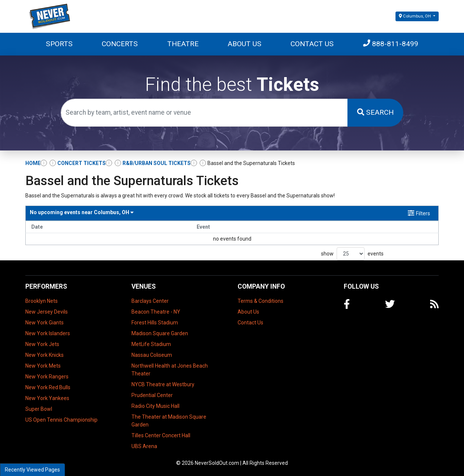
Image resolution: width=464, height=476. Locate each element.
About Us (244, 44)
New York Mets (43, 366)
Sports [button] (59, 44)
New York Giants (45, 323)
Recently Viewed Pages (32, 470)
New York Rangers (47, 377)
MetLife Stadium (151, 344)
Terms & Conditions (260, 301)
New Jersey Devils (47, 312)
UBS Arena (144, 446)
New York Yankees (47, 398)
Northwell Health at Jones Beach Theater (170, 370)
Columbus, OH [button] (415, 16)
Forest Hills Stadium (155, 323)
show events (352, 254)
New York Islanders (48, 333)
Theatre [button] (183, 44)
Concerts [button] (120, 44)
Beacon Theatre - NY (156, 312)
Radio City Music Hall (155, 406)
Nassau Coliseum (152, 355)
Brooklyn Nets (42, 301)
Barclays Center (150, 301)
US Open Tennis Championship (61, 420)
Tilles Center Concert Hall (161, 435)
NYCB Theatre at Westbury (163, 384)
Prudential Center (152, 395)
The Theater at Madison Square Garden (169, 421)
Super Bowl (39, 409)
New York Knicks (45, 355)
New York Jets (42, 344)
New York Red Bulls (48, 387)
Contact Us (312, 44)
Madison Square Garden (160, 333)
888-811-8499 (391, 44)
